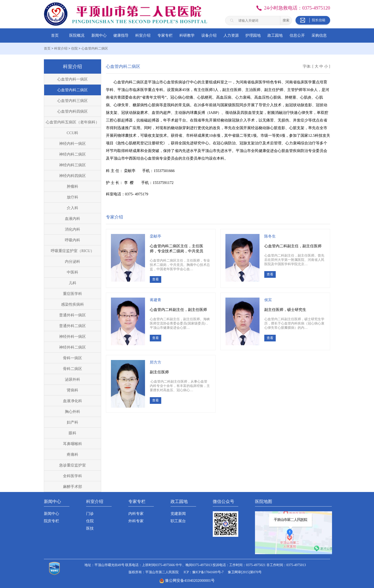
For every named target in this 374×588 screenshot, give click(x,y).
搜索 (286, 20)
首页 (55, 35)
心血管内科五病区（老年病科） (73, 122)
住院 (74, 48)
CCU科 (73, 133)
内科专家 (136, 514)
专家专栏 (165, 35)
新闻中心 (99, 35)
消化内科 (73, 229)
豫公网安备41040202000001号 (190, 580)
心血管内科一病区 (73, 79)
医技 (90, 528)
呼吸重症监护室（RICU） (73, 251)
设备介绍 (209, 35)
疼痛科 (73, 454)
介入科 (73, 208)
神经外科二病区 (73, 347)
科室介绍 (143, 35)
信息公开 (297, 35)
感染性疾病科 (73, 304)
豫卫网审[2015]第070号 (245, 572)
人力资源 (231, 35)
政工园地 (275, 35)
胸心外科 (73, 412)
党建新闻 (178, 514)
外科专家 (136, 521)
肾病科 (73, 390)
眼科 (73, 433)
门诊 (90, 514)
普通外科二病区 (73, 326)
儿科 (73, 283)
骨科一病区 (73, 358)
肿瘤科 (73, 186)
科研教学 (187, 35)
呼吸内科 (73, 240)
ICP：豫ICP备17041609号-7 (204, 572)
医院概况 (77, 35)
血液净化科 (73, 401)
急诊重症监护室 (73, 465)
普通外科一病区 (73, 315)
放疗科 (73, 197)
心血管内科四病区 (73, 111)
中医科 (73, 272)
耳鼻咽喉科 (73, 444)
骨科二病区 (73, 369)
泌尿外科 (73, 379)
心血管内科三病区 (73, 101)
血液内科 (73, 219)
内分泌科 (73, 261)
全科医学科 (73, 476)
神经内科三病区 (73, 165)
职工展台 (178, 521)
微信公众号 (223, 502)
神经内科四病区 (73, 176)
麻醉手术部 (73, 487)
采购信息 (319, 35)
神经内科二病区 (73, 154)
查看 (156, 279)
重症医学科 (73, 294)
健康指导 (121, 35)
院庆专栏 (52, 521)
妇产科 (73, 422)
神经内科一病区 (73, 144)
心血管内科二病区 (95, 48)
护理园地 (253, 35)
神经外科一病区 (73, 337)
